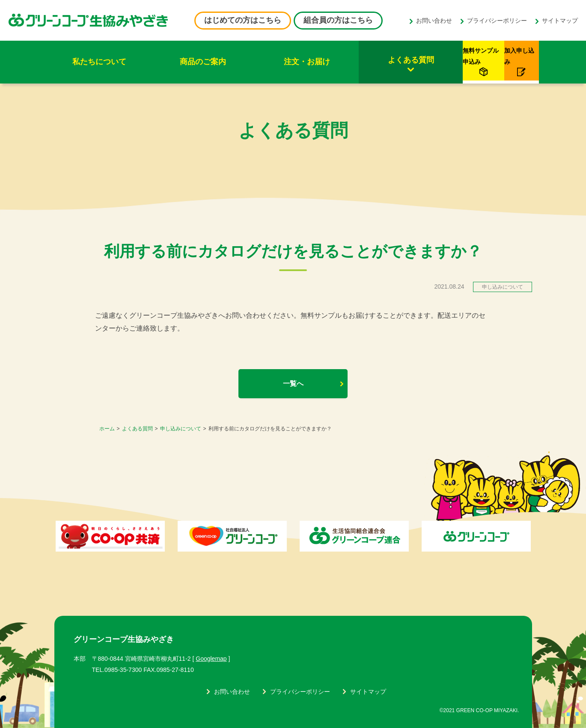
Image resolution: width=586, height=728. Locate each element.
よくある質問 (324, 60)
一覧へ (293, 383)
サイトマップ (560, 21)
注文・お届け (245, 62)
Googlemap (211, 659)
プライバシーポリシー (497, 21)
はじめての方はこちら (243, 20)
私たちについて (87, 62)
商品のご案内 (166, 62)
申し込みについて (181, 429)
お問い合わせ (434, 21)
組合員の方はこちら (338, 20)
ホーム (107, 429)
